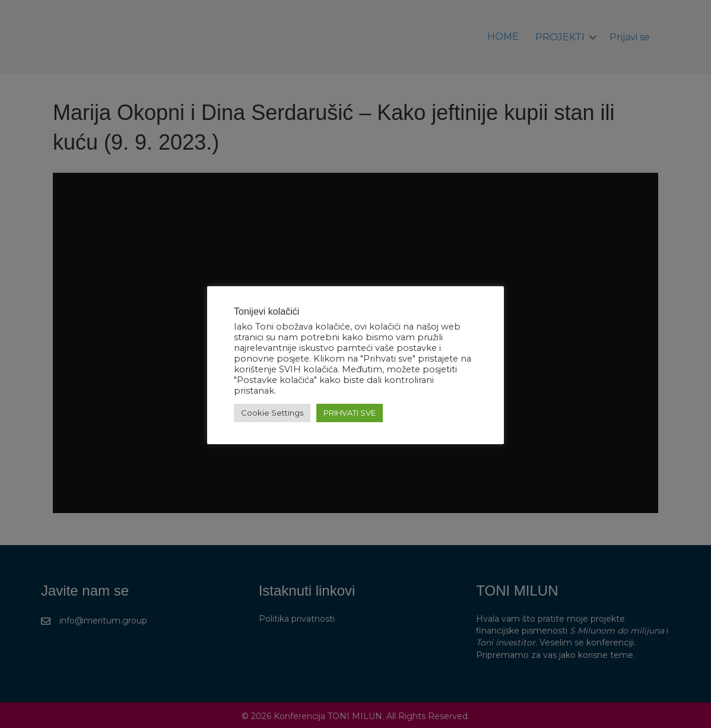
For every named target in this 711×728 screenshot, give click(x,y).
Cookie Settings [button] (272, 413)
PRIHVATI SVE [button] (350, 413)
